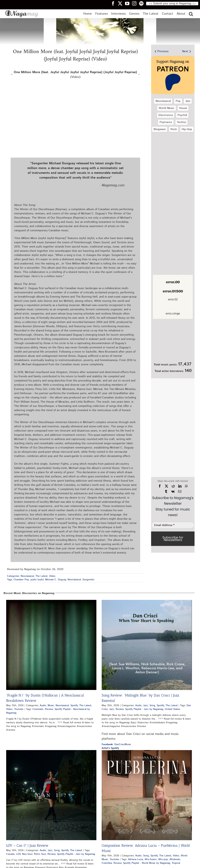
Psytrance (166, 122)
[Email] (180, 491)
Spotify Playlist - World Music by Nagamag (147, 863)
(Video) (75, 75)
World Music (167, 108)
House (183, 108)
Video (52, 576)
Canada (10, 854)
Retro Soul (40, 854)
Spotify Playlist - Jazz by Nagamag (144, 709)
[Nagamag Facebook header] (114, 3)
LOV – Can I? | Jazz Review (27, 845)
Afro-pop (163, 859)
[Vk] (173, 491)
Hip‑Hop (187, 129)
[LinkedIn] (180, 486)
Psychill (182, 115)
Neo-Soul (27, 854)
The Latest (41, 576)
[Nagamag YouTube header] (129, 3)
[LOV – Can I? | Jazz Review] (51, 795)
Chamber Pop (21, 580)
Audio (43, 705)
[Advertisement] (173, 153)
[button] (191, 14)
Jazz (188, 101)
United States (172, 709)
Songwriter (88, 580)
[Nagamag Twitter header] (121, 3)
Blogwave (160, 129)
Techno (181, 122)
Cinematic (38, 709)
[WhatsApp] (186, 486)
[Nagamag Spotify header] (143, 3)
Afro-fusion (151, 859)
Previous (163, 51)
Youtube (19, 709)
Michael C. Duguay (56, 580)
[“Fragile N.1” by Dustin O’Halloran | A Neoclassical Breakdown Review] (51, 645)
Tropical (176, 863)
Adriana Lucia (135, 859)
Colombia (107, 863)
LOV (18, 854)
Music (51, 705)
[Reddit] (173, 486)
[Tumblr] (166, 491)
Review (49, 709)
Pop (178, 101)
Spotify (74, 705)
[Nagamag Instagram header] (136, 3)
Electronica (166, 115)
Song (152, 705)
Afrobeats (175, 859)
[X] (166, 486)
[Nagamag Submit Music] (173, 341)
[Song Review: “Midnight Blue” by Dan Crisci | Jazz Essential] (147, 645)
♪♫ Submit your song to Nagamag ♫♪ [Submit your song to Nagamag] (172, 3)
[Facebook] (160, 486)
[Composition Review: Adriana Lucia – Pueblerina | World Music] (147, 795)
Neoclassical (27, 576)
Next (185, 51)
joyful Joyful (37, 580)
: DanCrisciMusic (116, 744)
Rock (174, 129)
